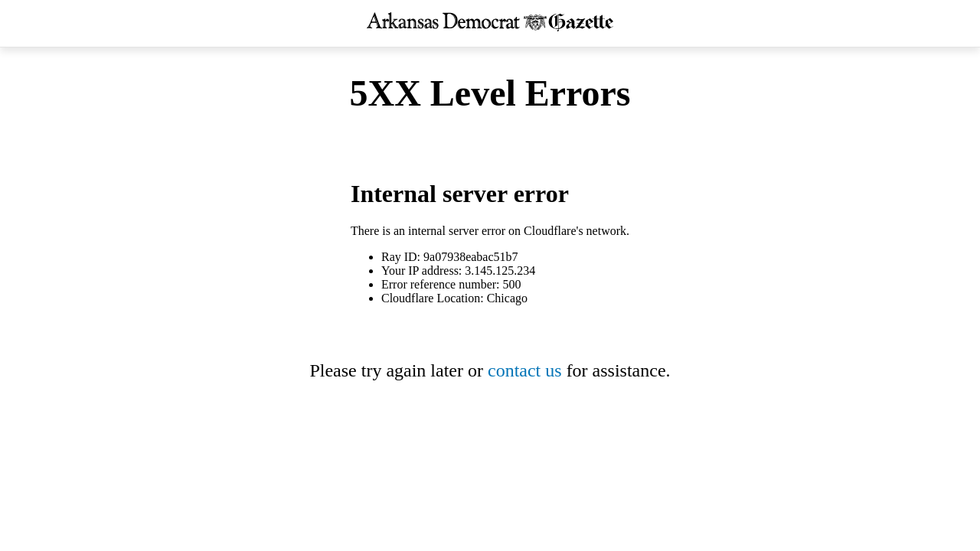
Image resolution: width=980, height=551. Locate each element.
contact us (525, 370)
